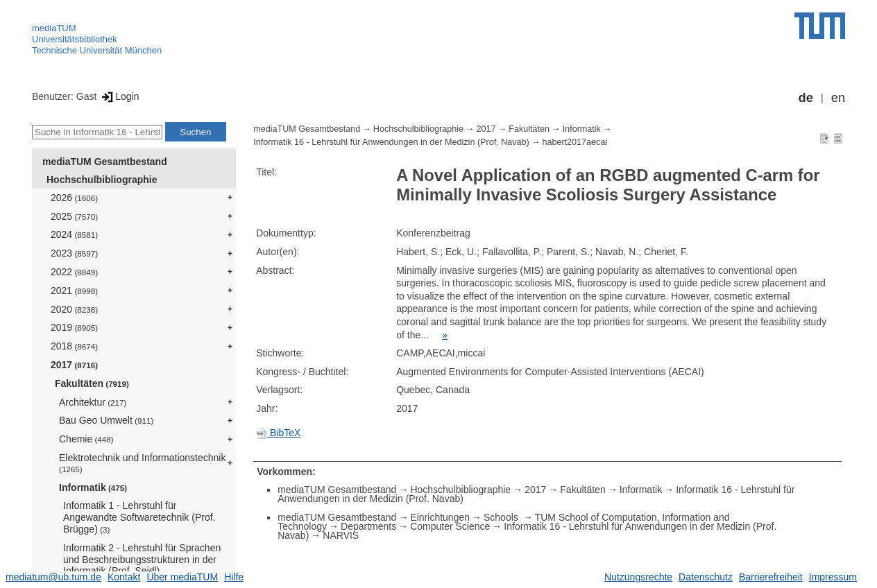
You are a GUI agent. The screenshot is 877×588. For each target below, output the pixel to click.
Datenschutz (706, 577)
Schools (502, 517)
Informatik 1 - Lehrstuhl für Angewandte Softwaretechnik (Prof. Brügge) (139, 517)
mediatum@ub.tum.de (53, 577)
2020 (74, 309)
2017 (74, 365)
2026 (74, 198)
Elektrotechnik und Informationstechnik (142, 463)
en (838, 98)
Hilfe (234, 577)
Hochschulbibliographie (102, 180)
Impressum (833, 577)
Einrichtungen (440, 517)
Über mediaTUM (182, 577)
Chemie (86, 439)
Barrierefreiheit (771, 577)
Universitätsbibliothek (75, 39)
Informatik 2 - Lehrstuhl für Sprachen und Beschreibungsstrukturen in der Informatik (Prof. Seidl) (142, 560)
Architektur (93, 402)
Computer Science (450, 526)
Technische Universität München (97, 50)
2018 (74, 346)
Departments (368, 526)
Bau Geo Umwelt (106, 420)
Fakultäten (92, 383)
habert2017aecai (574, 142)
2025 (74, 216)
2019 (74, 327)
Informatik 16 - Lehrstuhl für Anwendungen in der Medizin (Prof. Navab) (391, 142)
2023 (74, 253)
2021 (74, 291)
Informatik (93, 487)
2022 (74, 272)
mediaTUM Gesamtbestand (105, 162)
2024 (74, 234)
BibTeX (278, 433)
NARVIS (341, 535)
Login (119, 96)
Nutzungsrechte (638, 577)
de (806, 98)
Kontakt (124, 577)
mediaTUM (54, 28)
